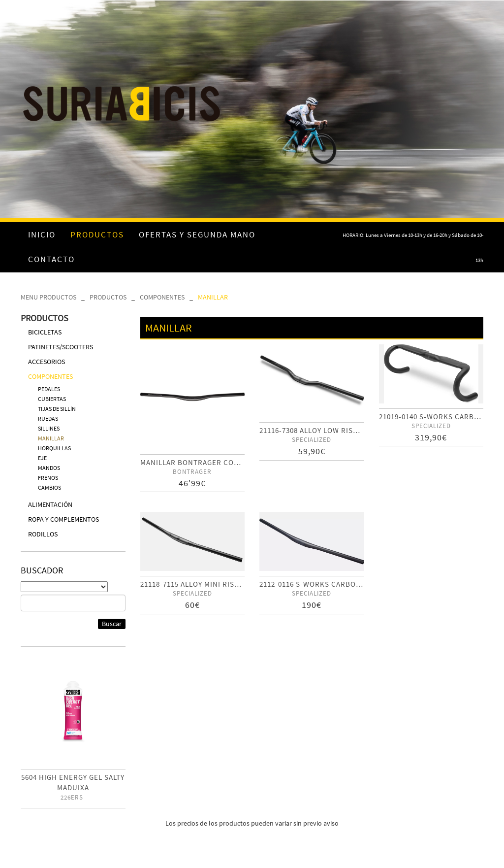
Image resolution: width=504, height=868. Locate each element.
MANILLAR (213, 297)
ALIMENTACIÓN (50, 504)
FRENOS (48, 478)
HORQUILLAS (54, 448)
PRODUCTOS (108, 297)
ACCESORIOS (47, 362)
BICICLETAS (45, 332)
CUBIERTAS (52, 399)
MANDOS (49, 468)
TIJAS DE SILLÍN (57, 409)
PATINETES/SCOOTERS (61, 347)
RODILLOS (43, 534)
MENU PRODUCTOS (48, 297)
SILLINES (49, 428)
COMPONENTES (162, 297)
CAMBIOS (49, 487)
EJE (42, 458)
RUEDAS (48, 418)
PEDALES (49, 389)
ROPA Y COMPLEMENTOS (63, 519)
